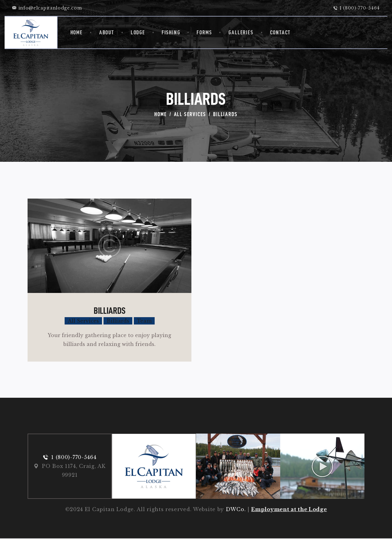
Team (144, 321)
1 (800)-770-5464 (74, 457)
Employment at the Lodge (289, 510)
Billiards (110, 311)
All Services (190, 114)
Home (160, 114)
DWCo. (236, 510)
